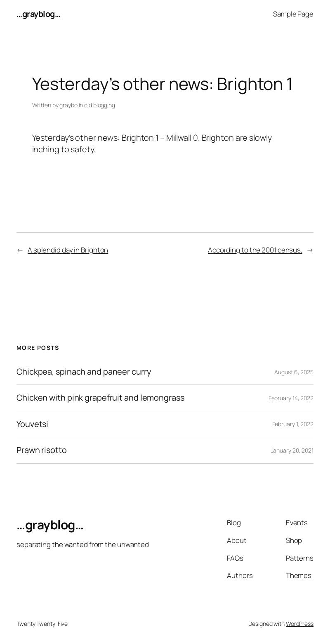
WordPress (300, 624)
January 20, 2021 (292, 450)
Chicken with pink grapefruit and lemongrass (100, 398)
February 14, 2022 (291, 398)
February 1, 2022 (293, 424)
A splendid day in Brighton (68, 250)
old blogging (100, 105)
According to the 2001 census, (255, 250)
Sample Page (293, 14)
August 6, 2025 (294, 372)
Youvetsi (32, 424)
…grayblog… (38, 14)
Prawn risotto (42, 450)
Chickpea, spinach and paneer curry (84, 372)
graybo (68, 105)
